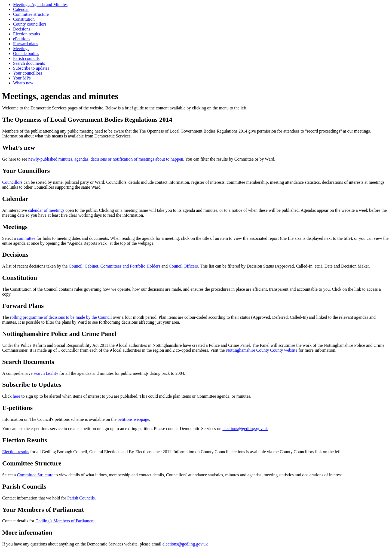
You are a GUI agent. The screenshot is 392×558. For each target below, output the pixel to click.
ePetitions (22, 39)
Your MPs (22, 78)
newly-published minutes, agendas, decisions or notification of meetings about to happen (106, 159)
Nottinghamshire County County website (262, 350)
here (17, 396)
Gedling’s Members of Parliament (65, 521)
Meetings (21, 49)
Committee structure (31, 14)
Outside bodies (26, 53)
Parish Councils (81, 498)
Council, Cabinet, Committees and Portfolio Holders (114, 266)
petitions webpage (133, 419)
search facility (46, 373)
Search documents (29, 63)
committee (26, 238)
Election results (27, 34)
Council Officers (183, 266)
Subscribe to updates (31, 68)
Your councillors (27, 73)
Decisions (22, 29)
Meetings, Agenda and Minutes (40, 4)
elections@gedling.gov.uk (245, 429)
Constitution (24, 19)
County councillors (30, 24)
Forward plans (26, 44)
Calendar (21, 9)
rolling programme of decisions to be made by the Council (61, 317)
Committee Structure (35, 475)
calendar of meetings (46, 210)
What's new (23, 83)
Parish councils (26, 58)
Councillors (12, 182)
